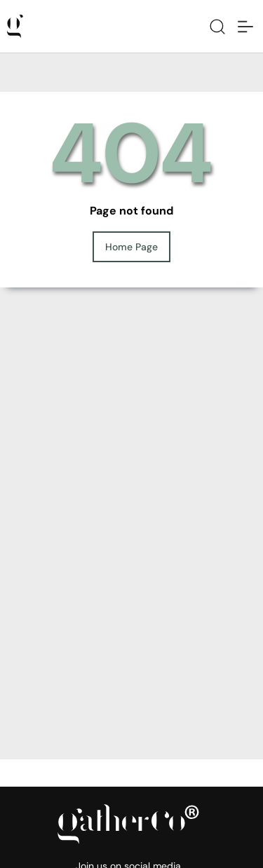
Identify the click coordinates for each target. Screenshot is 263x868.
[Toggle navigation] (245, 27)
